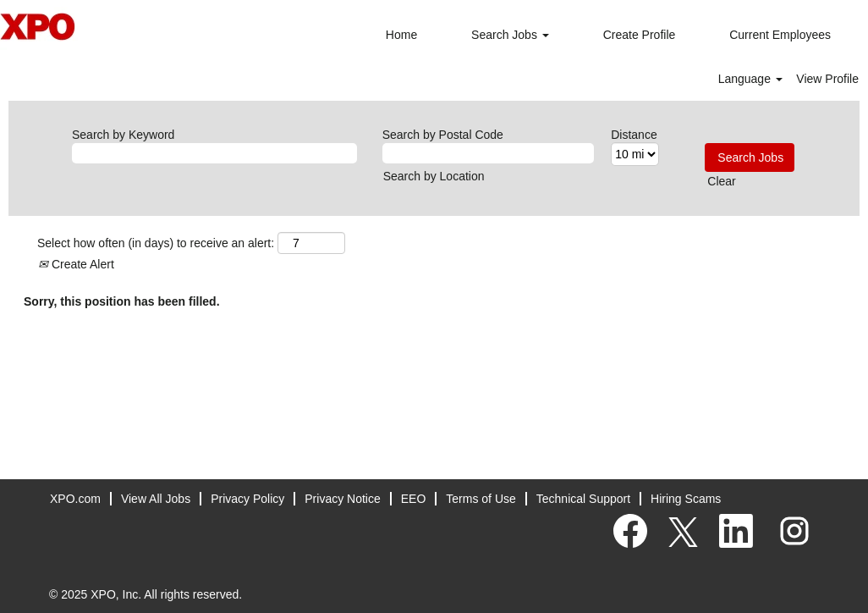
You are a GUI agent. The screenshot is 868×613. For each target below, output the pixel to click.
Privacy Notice (342, 499)
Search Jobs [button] (510, 35)
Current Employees (780, 35)
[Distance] (635, 154)
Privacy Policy (247, 499)
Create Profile (640, 35)
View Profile (827, 79)
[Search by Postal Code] (489, 153)
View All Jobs (156, 499)
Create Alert (76, 264)
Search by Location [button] (434, 176)
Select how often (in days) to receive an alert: (156, 243)
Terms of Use (481, 499)
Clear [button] (721, 181)
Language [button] (750, 79)
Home (401, 35)
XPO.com (75, 499)
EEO (414, 499)
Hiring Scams (686, 499)
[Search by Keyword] (214, 153)
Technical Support (583, 499)
